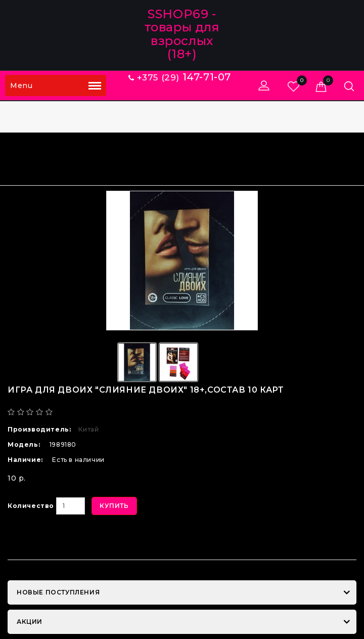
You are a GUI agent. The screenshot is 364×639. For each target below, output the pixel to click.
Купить (114, 506)
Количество (31, 506)
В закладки (44, 541)
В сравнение (118, 541)
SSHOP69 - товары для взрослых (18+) (182, 34)
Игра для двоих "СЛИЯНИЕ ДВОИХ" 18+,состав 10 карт (254, 157)
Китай (88, 429)
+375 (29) (180, 77)
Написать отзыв (137, 412)
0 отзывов (77, 412)
